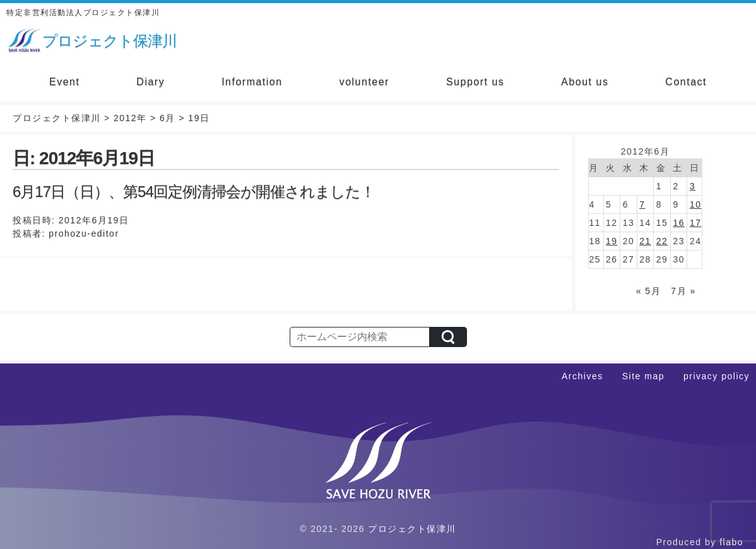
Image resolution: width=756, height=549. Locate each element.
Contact (686, 82)
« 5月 (648, 291)
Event (64, 82)
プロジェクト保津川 (412, 529)
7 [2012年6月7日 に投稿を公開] (642, 204)
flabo (731, 542)
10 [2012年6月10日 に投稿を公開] (696, 204)
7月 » (683, 291)
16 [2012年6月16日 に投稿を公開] (679, 223)
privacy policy (717, 376)
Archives (582, 376)
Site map (643, 376)
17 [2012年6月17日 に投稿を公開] (696, 223)
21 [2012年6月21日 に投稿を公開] (645, 241)
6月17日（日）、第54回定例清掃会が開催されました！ (194, 192)
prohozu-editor (84, 233)
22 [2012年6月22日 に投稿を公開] (662, 241)
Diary (151, 82)
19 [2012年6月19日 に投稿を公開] (612, 241)
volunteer (364, 82)
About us (585, 82)
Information (252, 82)
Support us (475, 82)
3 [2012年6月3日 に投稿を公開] (693, 186)
